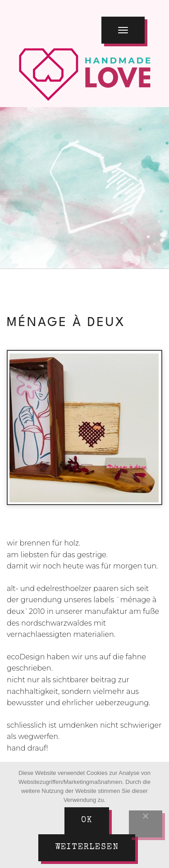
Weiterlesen (87, 847)
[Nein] (146, 824)
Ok (87, 820)
